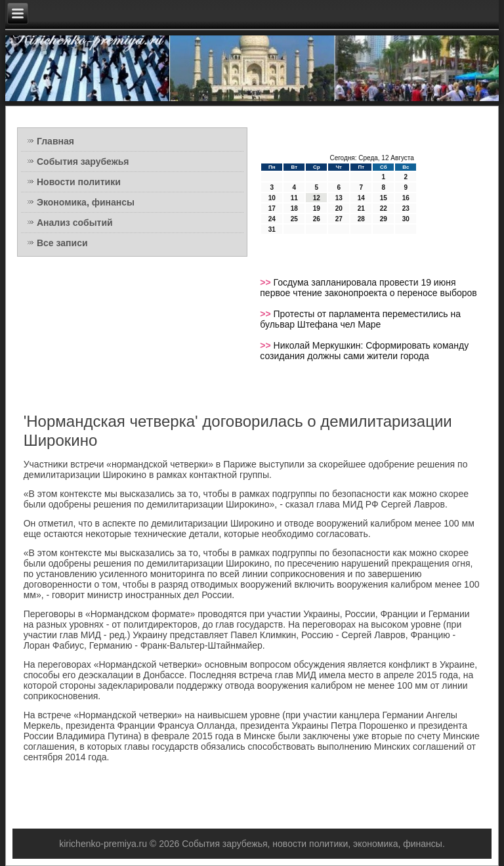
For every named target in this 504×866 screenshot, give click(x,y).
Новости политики (79, 182)
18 (294, 208)
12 (317, 198)
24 (272, 219)
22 (384, 208)
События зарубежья (83, 162)
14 (361, 198)
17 (272, 208)
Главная (55, 141)
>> (266, 282)
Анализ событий (75, 223)
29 (384, 219)
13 (339, 198)
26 (317, 219)
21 (361, 208)
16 (406, 198)
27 (339, 219)
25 (294, 219)
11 (294, 198)
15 (384, 198)
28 (361, 219)
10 (272, 198)
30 (406, 219)
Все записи (62, 243)
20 (339, 208)
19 (317, 208)
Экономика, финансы (86, 202)
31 (272, 229)
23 (406, 208)
